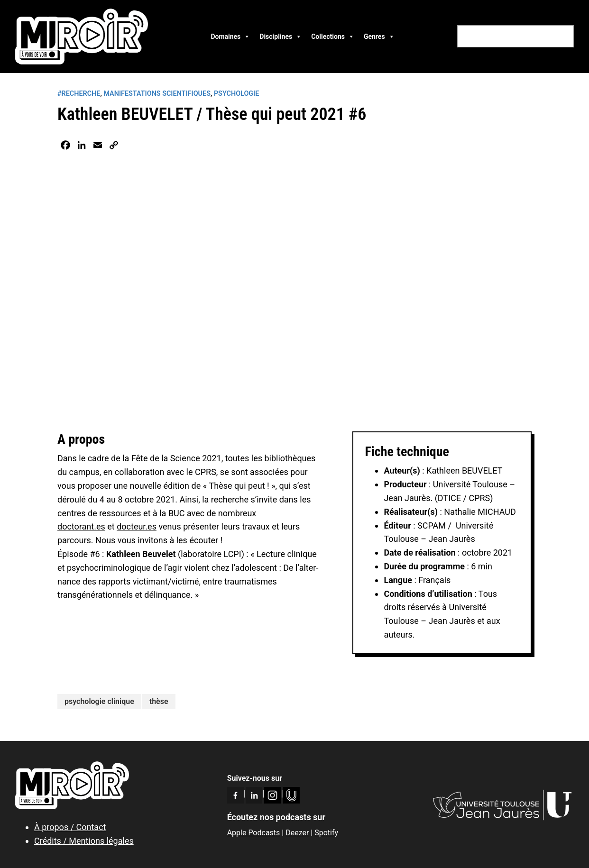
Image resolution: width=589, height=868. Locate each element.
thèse (159, 701)
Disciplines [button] (281, 37)
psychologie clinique (99, 701)
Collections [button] (333, 37)
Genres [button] (379, 37)
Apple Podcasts (254, 833)
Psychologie (237, 94)
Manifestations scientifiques (157, 94)
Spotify (326, 833)
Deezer (297, 833)
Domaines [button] (230, 37)
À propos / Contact (70, 827)
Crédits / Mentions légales (84, 841)
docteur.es (137, 526)
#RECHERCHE (79, 94)
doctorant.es (81, 526)
